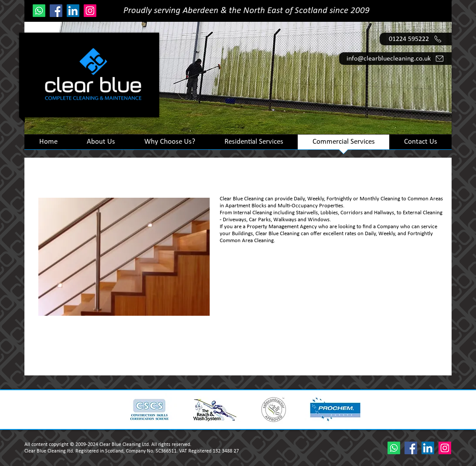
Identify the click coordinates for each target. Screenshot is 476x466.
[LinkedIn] (73, 11)
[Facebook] (56, 11)
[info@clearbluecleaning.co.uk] (395, 59)
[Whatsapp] (39, 11)
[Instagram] (90, 11)
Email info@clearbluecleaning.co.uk (371, 358)
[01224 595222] (416, 39)
